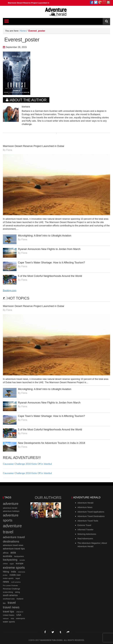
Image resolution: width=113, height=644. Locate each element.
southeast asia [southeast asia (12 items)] (9, 599)
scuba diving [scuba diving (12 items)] (8, 592)
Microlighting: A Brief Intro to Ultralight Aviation (45, 236)
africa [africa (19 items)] (6, 553)
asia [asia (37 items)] (13, 552)
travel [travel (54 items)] (12, 603)
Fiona (9, 150)
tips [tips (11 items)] (4, 603)
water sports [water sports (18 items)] (9, 622)
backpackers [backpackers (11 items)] (19, 556)
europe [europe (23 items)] (20, 563)
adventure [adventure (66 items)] (11, 504)
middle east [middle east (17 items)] (15, 575)
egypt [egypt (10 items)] (12, 564)
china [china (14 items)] (5, 564)
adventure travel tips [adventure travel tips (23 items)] (14, 549)
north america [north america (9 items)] (16, 582)
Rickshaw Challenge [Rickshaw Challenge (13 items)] (12, 589)
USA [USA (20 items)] (19, 615)
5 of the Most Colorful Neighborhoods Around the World (50, 276)
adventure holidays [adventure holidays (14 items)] (11, 511)
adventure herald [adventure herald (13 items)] (10, 508)
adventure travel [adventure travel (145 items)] (12, 529)
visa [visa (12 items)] (12, 619)
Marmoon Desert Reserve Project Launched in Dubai (32, 3)
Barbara (26, 107)
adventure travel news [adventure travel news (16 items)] (13, 545)
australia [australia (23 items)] (7, 556)
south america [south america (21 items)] (10, 595)
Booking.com (10, 290)
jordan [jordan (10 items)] (5, 575)
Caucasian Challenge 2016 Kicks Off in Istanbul (27, 464)
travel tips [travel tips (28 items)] (8, 612)
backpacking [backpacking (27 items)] (10, 560)
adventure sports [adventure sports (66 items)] (11, 518)
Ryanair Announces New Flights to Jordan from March (49, 249)
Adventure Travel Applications (91, 512)
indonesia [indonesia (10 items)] (21, 572)
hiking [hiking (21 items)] (6, 572)
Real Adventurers (85, 539)
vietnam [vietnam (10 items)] (6, 619)
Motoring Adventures (87, 534)
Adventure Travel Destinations (91, 516)
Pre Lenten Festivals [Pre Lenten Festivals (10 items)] (10, 585)
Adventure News (85, 507)
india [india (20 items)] (14, 572)
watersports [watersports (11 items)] (21, 619)
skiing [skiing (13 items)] (17, 592)
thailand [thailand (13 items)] (20, 599)
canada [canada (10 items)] (22, 560)
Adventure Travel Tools (88, 521)
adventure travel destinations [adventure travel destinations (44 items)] (14, 539)
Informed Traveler (85, 530)
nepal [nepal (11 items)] (18, 578)
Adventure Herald (85, 503)
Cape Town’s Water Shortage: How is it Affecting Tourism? (51, 263)
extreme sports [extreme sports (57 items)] (14, 568)
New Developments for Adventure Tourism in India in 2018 (52, 443)
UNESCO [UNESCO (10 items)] (20, 612)
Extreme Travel (84, 525)
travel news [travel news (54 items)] (11, 607)
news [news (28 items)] (6, 582)
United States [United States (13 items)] (9, 615)
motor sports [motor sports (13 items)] (8, 578)
